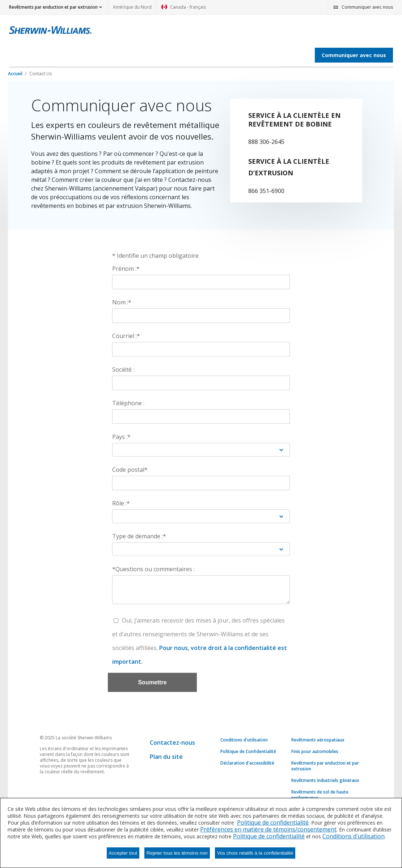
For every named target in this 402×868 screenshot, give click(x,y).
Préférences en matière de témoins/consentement (268, 829)
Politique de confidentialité (273, 822)
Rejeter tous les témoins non (177, 853)
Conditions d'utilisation (244, 740)
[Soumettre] (152, 682)
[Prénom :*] (201, 282)
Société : (123, 369)
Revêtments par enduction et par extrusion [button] (53, 7)
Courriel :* (126, 336)
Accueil (16, 74)
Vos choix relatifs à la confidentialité (255, 853)
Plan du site (166, 757)
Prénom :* (126, 269)
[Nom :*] (201, 316)
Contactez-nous (172, 743)
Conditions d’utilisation (354, 836)
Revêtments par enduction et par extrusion (325, 766)
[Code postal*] (201, 483)
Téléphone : (128, 403)
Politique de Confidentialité (248, 752)
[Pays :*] (201, 450)
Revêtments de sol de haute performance (320, 795)
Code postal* (130, 470)
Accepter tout (123, 853)
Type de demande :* (139, 536)
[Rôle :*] (201, 516)
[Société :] (201, 383)
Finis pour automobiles (315, 752)
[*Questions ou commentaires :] (201, 590)
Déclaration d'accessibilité (247, 763)
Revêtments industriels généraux (325, 781)
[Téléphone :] (201, 416)
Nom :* (122, 302)
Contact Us (41, 74)
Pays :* (121, 437)
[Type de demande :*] (201, 549)
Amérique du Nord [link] (132, 7)
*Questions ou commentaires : (153, 569)
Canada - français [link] (184, 9)
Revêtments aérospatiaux (318, 740)
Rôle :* (121, 503)
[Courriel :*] (201, 349)
